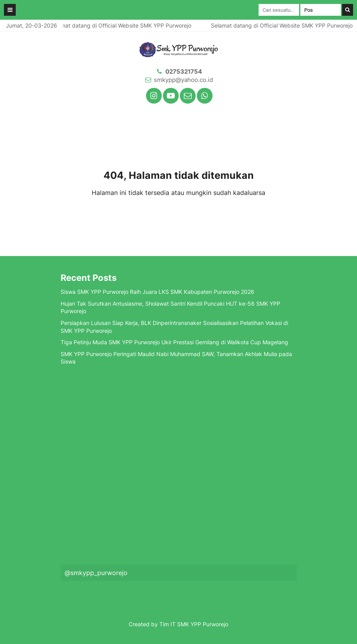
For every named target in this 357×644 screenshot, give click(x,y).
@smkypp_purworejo (96, 573)
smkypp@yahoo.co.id (183, 80)
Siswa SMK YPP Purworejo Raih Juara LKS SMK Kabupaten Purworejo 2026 (157, 292)
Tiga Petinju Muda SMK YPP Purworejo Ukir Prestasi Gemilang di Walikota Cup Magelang (174, 342)
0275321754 (184, 71)
